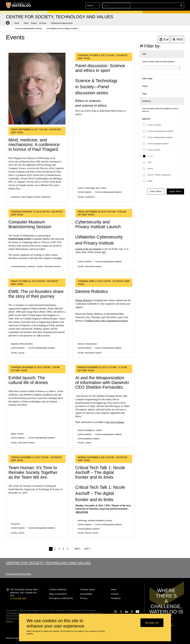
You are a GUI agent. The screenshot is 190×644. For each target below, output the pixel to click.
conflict (99, 430)
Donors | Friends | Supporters (159, 175)
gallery (14, 434)
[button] (160, 5)
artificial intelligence (86, 430)
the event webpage (115, 422)
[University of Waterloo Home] (19, 5)
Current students (154, 125)
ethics (104, 188)
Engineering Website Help (18, 574)
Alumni (150, 169)
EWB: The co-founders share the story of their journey (36, 294)
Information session (52, 266)
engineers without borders (22, 344)
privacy (109, 520)
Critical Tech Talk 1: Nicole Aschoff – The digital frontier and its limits (100, 472)
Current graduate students (158, 144)
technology (90, 188)
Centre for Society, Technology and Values (48, 563)
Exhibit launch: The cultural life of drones (28, 380)
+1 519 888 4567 (18, 599)
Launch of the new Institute (88, 249)
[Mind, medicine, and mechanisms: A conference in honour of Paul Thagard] (37, 89)
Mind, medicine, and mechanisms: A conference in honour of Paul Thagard (34, 145)
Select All (146, 119)
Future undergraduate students (160, 137)
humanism (15, 524)
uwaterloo (31, 266)
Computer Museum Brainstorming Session (30, 224)
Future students (154, 150)
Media (150, 181)
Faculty (150, 156)
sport (98, 188)
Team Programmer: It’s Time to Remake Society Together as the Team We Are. (33, 472)
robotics (81, 344)
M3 (104, 252)
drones (21, 434)
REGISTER (82, 512)
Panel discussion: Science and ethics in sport (100, 68)
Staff (149, 162)
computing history (18, 266)
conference (16, 197)
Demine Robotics (92, 291)
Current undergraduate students (160, 131)
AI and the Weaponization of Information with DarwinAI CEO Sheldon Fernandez (102, 382)
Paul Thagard (27, 197)
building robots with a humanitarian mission (107, 321)
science (81, 188)
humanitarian (91, 344)
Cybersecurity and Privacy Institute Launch (98, 224)
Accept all (152, 623)
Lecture (21, 353)
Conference (46, 197)
